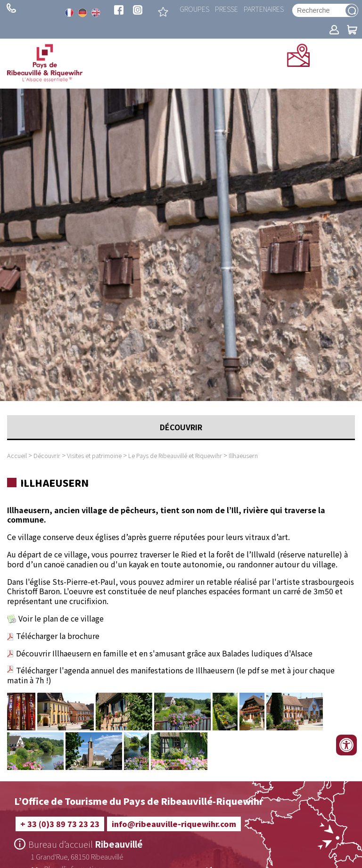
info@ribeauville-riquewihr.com (174, 824)
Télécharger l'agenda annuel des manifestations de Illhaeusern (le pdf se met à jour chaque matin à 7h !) (171, 675)
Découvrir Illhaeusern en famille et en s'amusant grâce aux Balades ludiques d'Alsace (160, 653)
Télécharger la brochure (58, 636)
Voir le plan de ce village (61, 618)
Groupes (194, 9)
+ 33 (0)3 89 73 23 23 (11, 8)
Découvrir (47, 455)
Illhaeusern (243, 455)
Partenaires (264, 9)
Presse (226, 9)
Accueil (17, 455)
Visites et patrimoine (94, 455)
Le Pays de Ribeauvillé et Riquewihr (175, 455)
